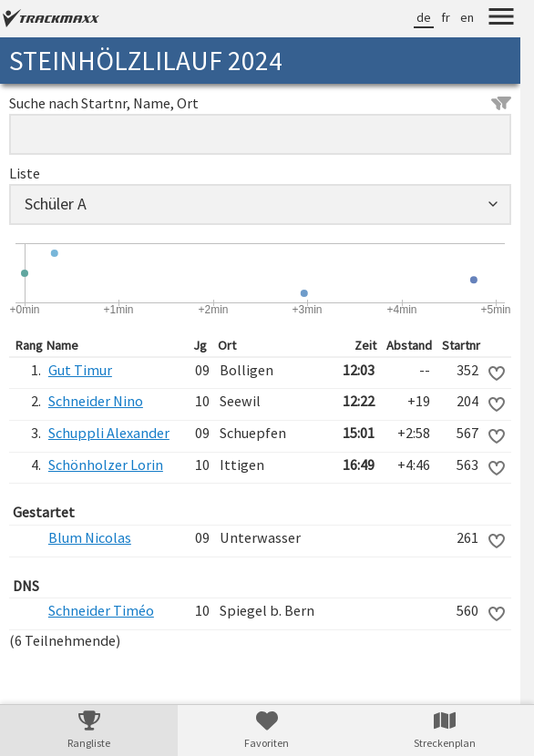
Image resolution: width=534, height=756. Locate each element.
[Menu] (501, 19)
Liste (25, 173)
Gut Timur (80, 370)
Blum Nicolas (90, 537)
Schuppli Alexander (109, 433)
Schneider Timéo (101, 610)
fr (446, 17)
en (467, 17)
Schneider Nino (96, 401)
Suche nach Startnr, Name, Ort (260, 103)
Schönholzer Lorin (106, 465)
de (424, 17)
